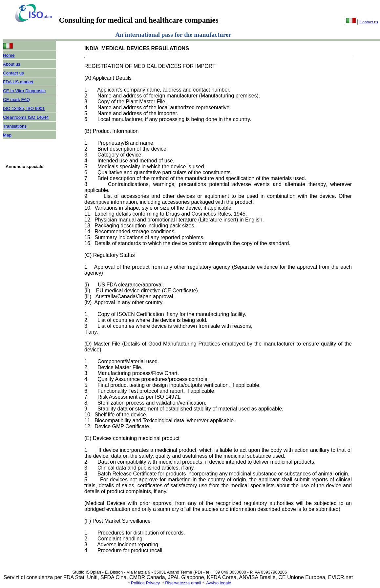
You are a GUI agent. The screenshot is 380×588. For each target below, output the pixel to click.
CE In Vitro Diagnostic (24, 91)
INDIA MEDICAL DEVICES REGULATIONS (138, 48)
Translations (15, 126)
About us (12, 64)
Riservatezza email (184, 583)
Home (9, 55)
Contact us (369, 22)
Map (7, 135)
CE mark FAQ (16, 100)
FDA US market (18, 82)
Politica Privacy (146, 583)
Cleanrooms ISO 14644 (26, 117)
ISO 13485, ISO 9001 (24, 108)
